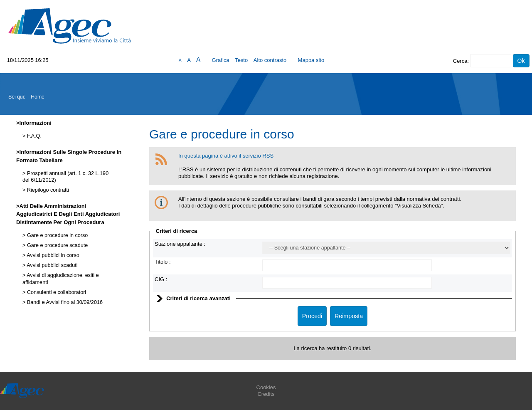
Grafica (221, 60)
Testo (241, 60)
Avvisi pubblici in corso (52, 255)
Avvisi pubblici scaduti (51, 265)
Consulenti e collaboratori (56, 292)
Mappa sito (311, 60)
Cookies (266, 387)
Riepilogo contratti (47, 190)
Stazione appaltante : (180, 244)
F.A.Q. (33, 136)
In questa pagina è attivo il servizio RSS (226, 156)
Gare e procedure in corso (57, 235)
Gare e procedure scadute (57, 245)
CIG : (161, 279)
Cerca (460, 61)
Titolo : (163, 262)
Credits (266, 394)
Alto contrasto (270, 60)
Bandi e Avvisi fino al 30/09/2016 (64, 302)
